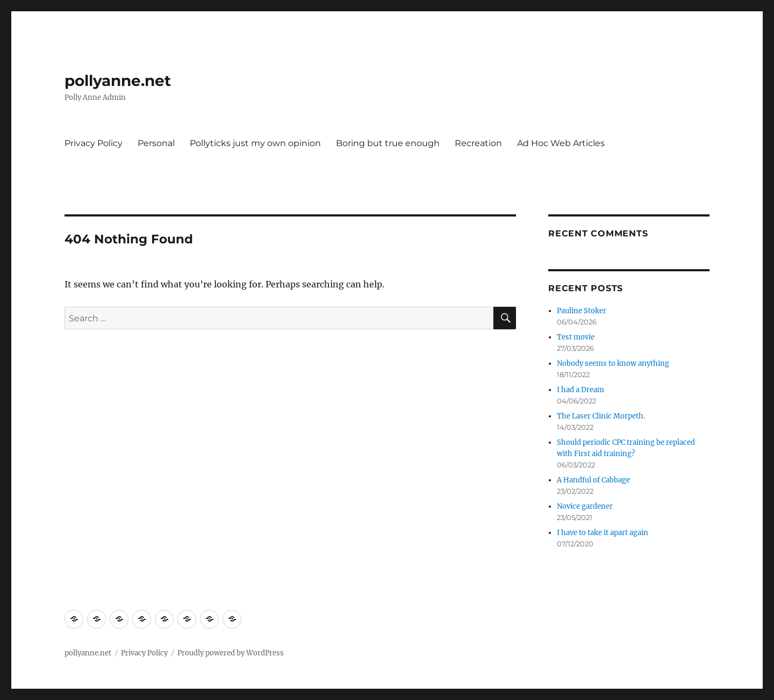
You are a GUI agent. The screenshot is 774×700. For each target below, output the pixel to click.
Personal (156, 143)
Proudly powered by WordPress (231, 653)
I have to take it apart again (603, 533)
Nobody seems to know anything (613, 363)
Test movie (576, 337)
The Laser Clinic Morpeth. (601, 416)
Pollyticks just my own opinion (255, 143)
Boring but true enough (388, 143)
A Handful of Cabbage (593, 480)
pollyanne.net (118, 81)
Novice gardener (585, 506)
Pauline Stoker (582, 311)
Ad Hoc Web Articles (561, 143)
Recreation (478, 143)
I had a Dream (580, 390)
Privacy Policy (94, 143)
